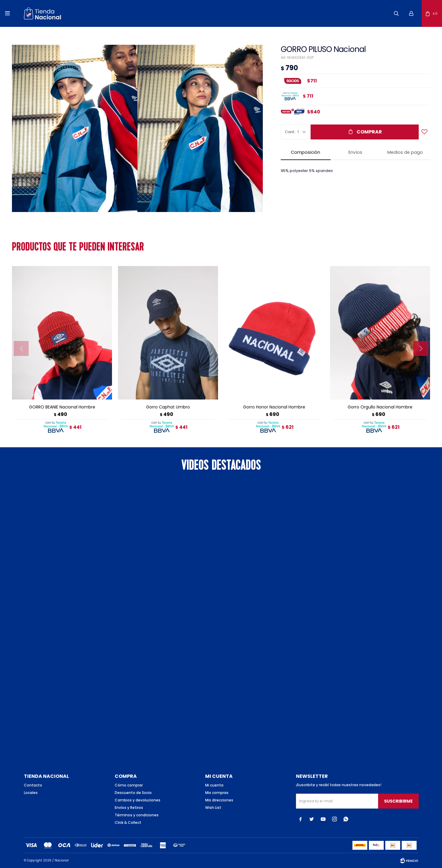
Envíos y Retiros (129, 808)
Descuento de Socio (133, 793)
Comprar (369, 132)
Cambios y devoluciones (138, 800)
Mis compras (217, 793)
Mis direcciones (219, 800)
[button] (396, 13)
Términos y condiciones (137, 815)
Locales (31, 793)
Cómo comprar (129, 785)
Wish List (213, 808)
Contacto (33, 785)
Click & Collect (128, 822)
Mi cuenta (214, 785)
